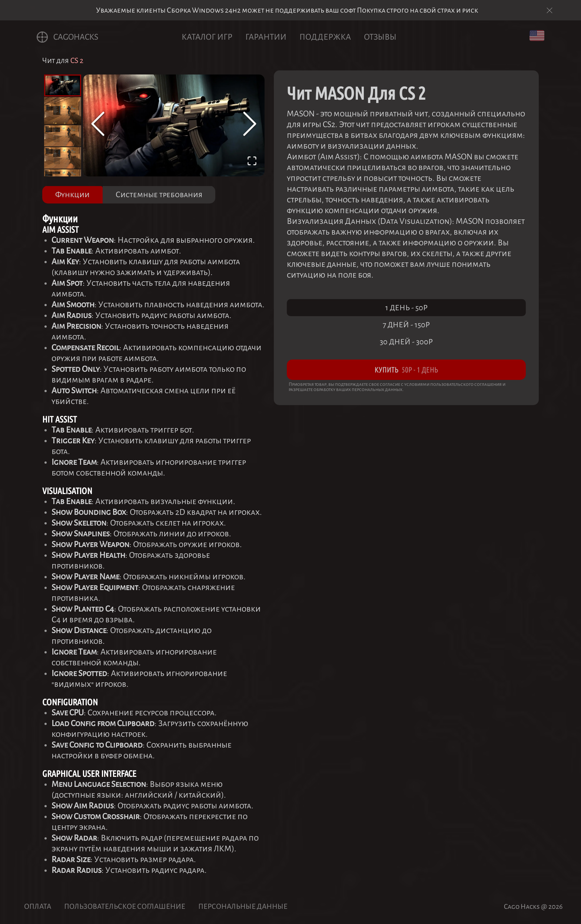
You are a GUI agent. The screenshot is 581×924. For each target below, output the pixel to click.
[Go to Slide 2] (63, 111)
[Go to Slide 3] (63, 136)
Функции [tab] (72, 195)
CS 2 (77, 60)
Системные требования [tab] (159, 195)
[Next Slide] (250, 125)
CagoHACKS (67, 37)
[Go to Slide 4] (63, 158)
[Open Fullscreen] (252, 162)
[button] (174, 125)
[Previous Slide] (98, 125)
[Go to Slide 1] (63, 85)
